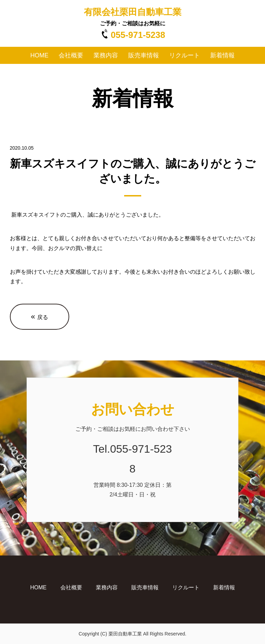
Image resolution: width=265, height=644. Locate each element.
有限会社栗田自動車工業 (133, 12)
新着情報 (222, 55)
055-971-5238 (138, 35)
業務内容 (106, 55)
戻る (40, 317)
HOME (39, 55)
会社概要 (71, 55)
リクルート (185, 55)
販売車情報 (144, 55)
